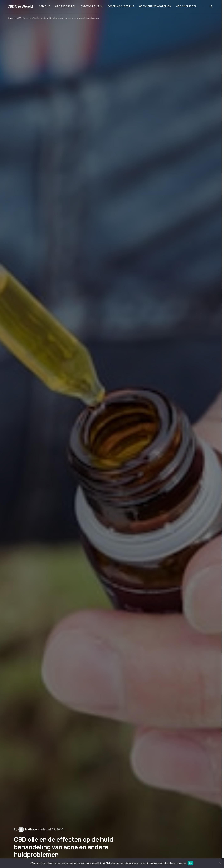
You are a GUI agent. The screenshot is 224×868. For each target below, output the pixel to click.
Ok (190, 863)
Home (10, 18)
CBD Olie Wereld (20, 6)
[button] (211, 6)
